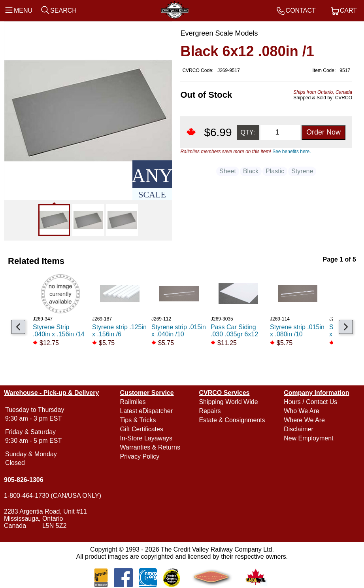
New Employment (308, 438)
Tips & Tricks (138, 420)
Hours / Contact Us (310, 402)
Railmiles (133, 402)
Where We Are (304, 420)
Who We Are (302, 411)
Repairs (210, 411)
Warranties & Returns (150, 447)
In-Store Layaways (146, 438)
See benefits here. (291, 152)
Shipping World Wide (228, 402)
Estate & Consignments (232, 420)
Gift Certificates (142, 429)
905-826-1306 (24, 480)
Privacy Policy (140, 456)
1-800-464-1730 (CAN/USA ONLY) (53, 496)
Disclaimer (299, 429)
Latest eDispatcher (146, 411)
